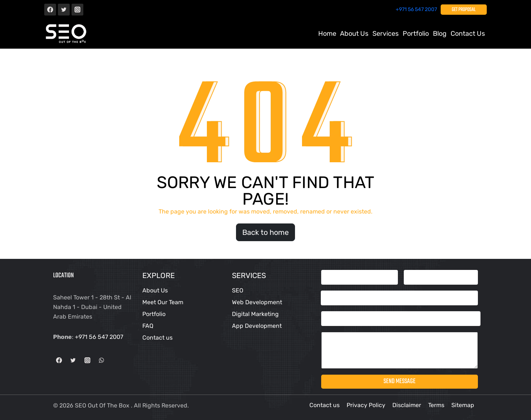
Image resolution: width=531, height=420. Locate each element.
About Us (354, 34)
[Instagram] (77, 10)
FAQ (148, 326)
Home (327, 34)
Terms (436, 405)
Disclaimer (407, 405)
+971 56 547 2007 (416, 9)
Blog (440, 34)
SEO (238, 290)
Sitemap (463, 405)
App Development (257, 326)
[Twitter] (64, 10)
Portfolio (154, 314)
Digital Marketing (255, 314)
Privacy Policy (366, 405)
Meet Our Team (163, 302)
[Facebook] (50, 10)
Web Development (257, 302)
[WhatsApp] (101, 360)
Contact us (468, 34)
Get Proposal (464, 10)
